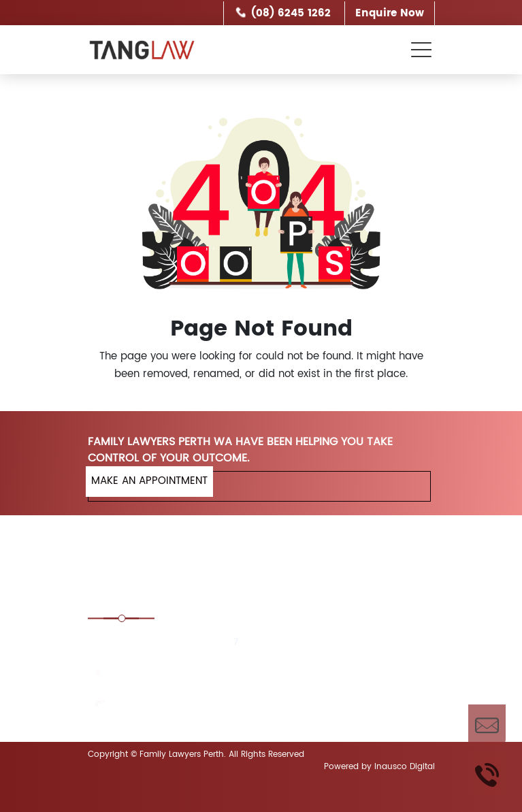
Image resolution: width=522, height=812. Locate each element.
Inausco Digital (405, 767)
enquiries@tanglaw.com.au (178, 705)
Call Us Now (487, 775)
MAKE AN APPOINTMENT (149, 481)
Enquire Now (390, 13)
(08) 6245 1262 (291, 13)
